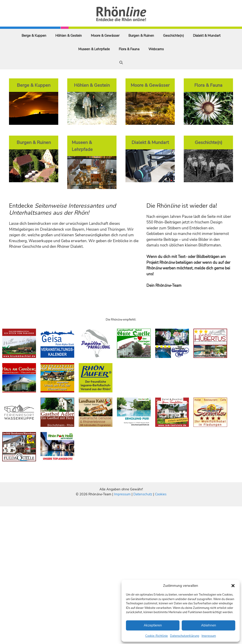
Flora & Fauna (129, 49)
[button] (233, 586)
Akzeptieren (153, 625)
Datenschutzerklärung (185, 636)
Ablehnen (209, 625)
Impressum (209, 636)
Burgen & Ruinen (141, 36)
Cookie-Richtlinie (157, 636)
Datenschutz (143, 494)
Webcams (156, 49)
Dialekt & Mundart (207, 36)
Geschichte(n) (174, 36)
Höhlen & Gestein (69, 36)
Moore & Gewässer (105, 36)
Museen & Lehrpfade (94, 49)
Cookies (161, 494)
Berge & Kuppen (34, 36)
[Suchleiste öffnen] (121, 63)
